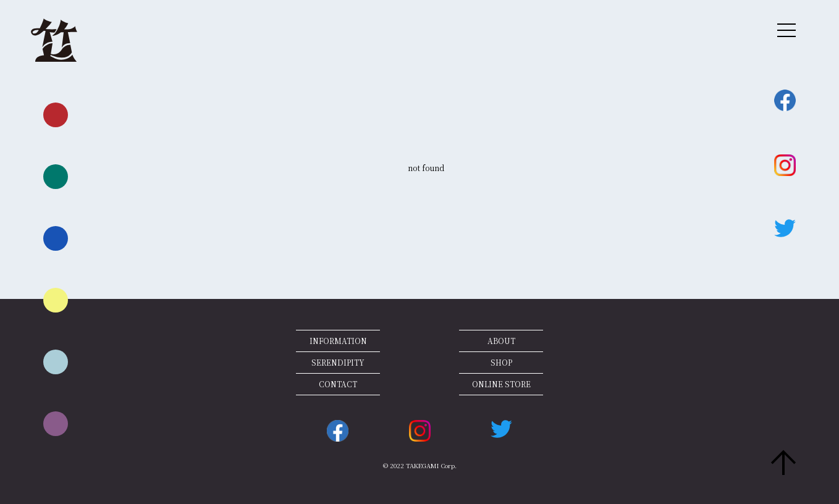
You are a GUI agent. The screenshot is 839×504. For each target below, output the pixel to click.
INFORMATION (338, 341)
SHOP (501, 362)
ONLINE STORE (501, 384)
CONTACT (338, 384)
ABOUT (501, 341)
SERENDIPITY (338, 362)
